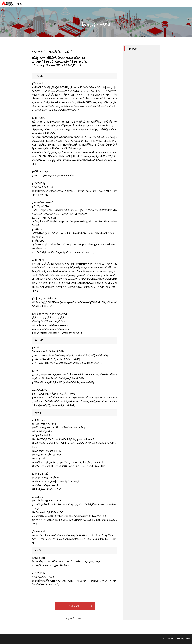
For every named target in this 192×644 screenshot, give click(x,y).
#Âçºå (147, 56)
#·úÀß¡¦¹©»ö (134, 56)
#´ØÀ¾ (131, 60)
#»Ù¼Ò (143, 60)
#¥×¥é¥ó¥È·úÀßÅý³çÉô (139, 65)
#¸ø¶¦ (131, 69)
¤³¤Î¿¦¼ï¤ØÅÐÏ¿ (75, 606)
